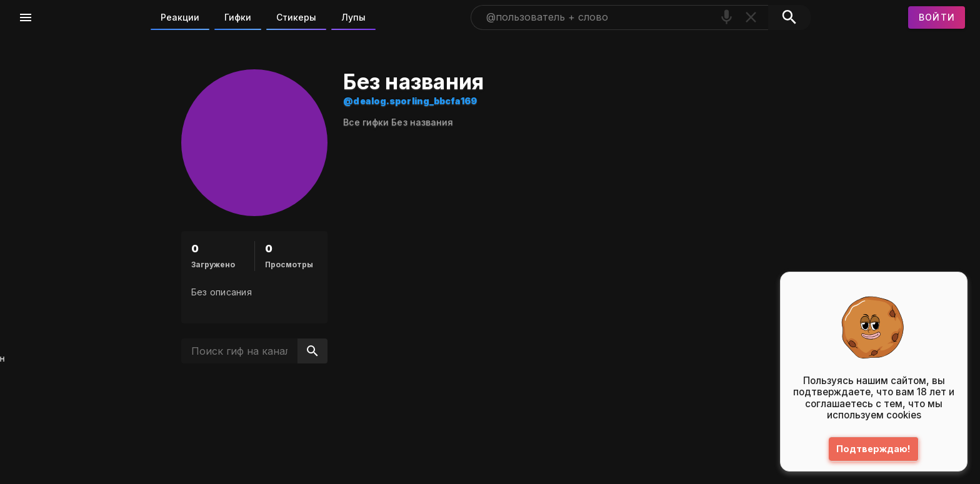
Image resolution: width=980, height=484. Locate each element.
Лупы (353, 17)
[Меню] (26, 17)
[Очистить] (751, 17)
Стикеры (296, 17)
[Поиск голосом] (727, 17)
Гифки (238, 17)
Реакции (180, 17)
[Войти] (937, 17)
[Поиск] (789, 17)
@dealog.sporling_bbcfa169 (484, 101)
